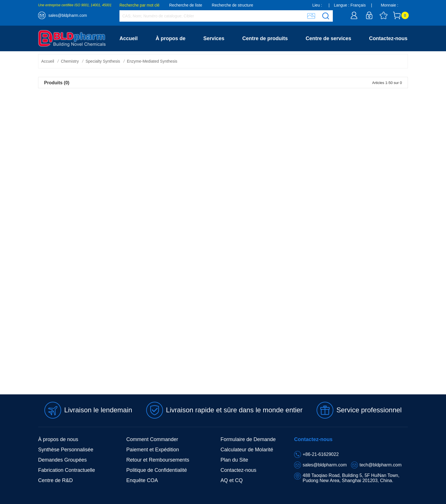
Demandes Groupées (62, 460)
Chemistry (70, 61)
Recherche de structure (233, 5)
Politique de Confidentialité (157, 470)
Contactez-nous (388, 38)
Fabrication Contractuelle (67, 470)
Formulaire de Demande (248, 439)
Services (214, 38)
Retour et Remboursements (158, 460)
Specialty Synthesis (103, 61)
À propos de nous (58, 439)
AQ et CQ (232, 480)
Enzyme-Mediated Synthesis (152, 61)
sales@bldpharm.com (68, 15)
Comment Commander (152, 439)
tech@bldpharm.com (381, 465)
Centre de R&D (55, 480)
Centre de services (329, 38)
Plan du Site (234, 460)
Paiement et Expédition (153, 450)
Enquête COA (142, 480)
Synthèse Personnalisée (66, 450)
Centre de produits (265, 38)
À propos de (171, 38)
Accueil (129, 38)
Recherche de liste (186, 5)
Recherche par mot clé (140, 5)
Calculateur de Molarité (247, 450)
